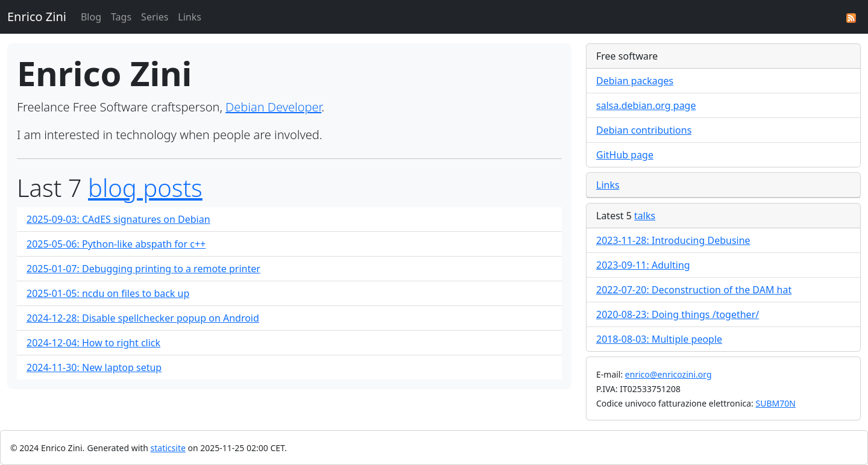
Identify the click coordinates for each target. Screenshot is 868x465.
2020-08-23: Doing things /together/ (678, 314)
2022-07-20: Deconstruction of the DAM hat (694, 290)
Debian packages (635, 81)
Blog (91, 17)
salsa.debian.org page (646, 105)
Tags (121, 17)
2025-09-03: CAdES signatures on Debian (118, 219)
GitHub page (625, 155)
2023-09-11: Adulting (643, 265)
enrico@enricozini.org (668, 374)
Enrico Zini (37, 17)
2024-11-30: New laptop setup (94, 367)
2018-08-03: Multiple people (659, 339)
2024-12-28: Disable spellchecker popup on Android (143, 318)
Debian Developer (273, 107)
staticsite (168, 448)
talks (645, 216)
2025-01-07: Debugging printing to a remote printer (143, 269)
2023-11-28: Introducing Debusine (673, 240)
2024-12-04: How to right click (93, 343)
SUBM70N (775, 403)
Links (190, 17)
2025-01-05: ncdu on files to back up (108, 293)
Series (155, 17)
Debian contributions (644, 130)
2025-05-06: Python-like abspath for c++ (116, 244)
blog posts (145, 188)
